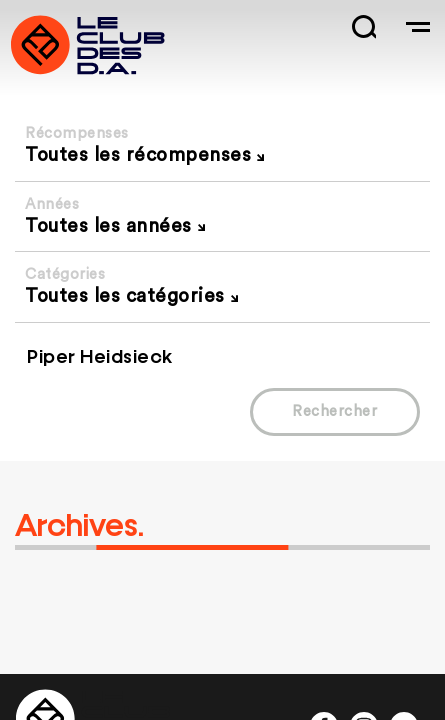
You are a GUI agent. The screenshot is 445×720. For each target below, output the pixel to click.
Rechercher (334, 411)
